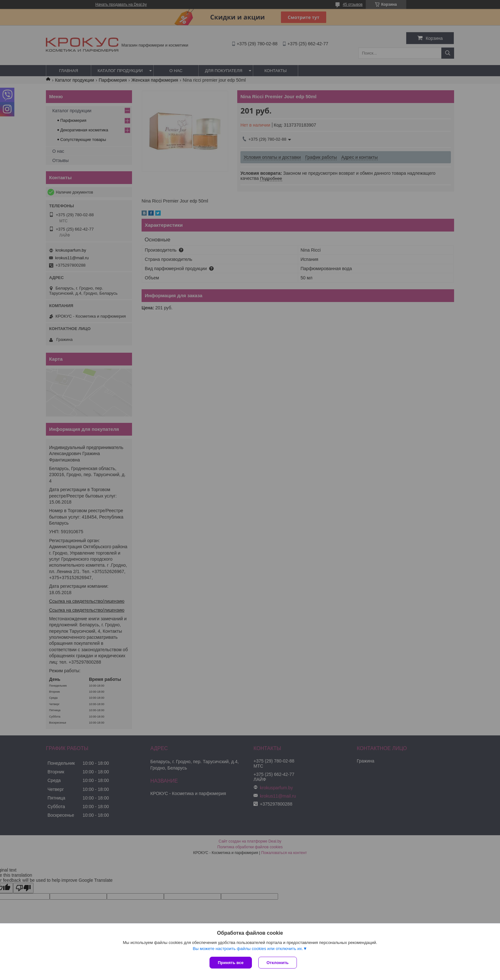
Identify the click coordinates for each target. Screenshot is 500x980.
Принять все (231, 963)
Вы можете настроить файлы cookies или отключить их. (248, 949)
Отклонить (278, 963)
